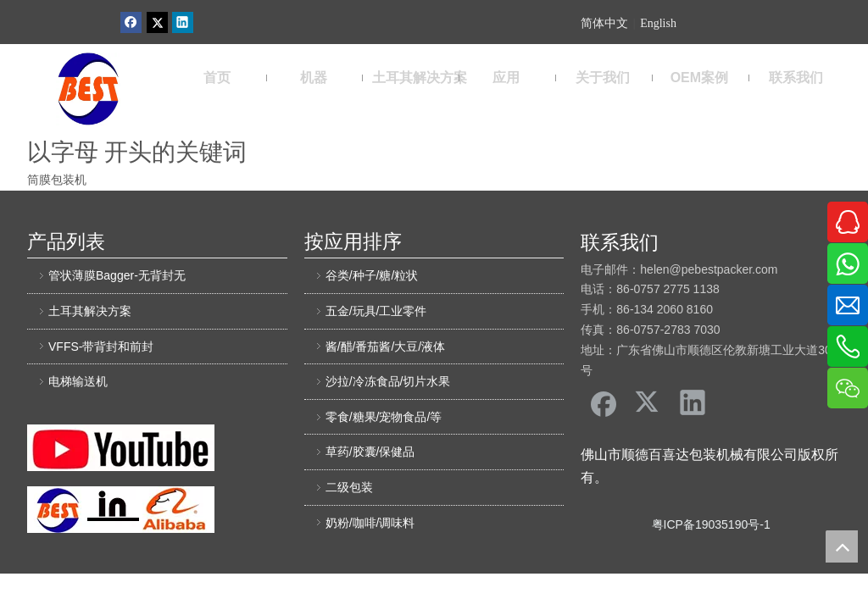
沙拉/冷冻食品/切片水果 (388, 381)
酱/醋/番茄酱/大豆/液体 (386, 347)
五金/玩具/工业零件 (376, 311)
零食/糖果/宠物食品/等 (384, 417)
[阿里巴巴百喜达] (121, 510)
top (842, 546)
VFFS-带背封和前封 (101, 347)
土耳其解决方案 (90, 311)
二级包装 (349, 487)
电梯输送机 (78, 381)
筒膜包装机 (57, 180)
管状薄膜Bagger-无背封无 (117, 275)
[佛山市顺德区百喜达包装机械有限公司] (88, 89)
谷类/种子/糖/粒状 (372, 275)
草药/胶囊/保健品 (370, 452)
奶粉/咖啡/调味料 (370, 523)
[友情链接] (121, 448)
